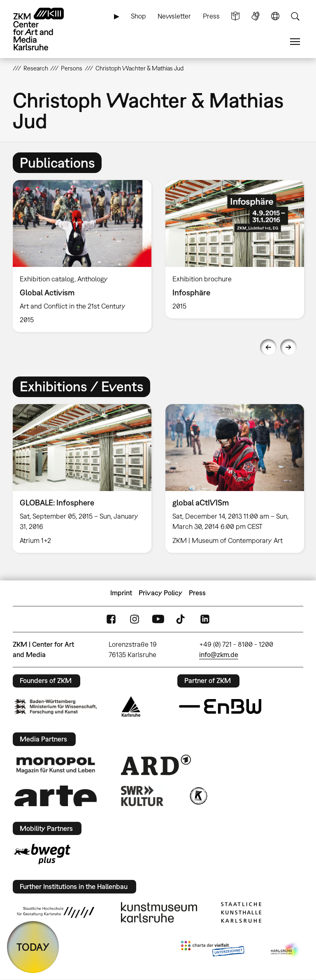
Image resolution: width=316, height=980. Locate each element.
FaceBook (111, 619)
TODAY (33, 947)
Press (211, 16)
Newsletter (174, 16)
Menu (295, 42)
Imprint (121, 593)
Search (295, 16)
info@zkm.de (219, 655)
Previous (268, 347)
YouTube (158, 619)
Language (275, 16)
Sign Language (256, 16)
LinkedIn (205, 619)
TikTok (181, 619)
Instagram (135, 619)
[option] (82, 256)
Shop (138, 16)
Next (288, 347)
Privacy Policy (160, 593)
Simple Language (235, 16)
